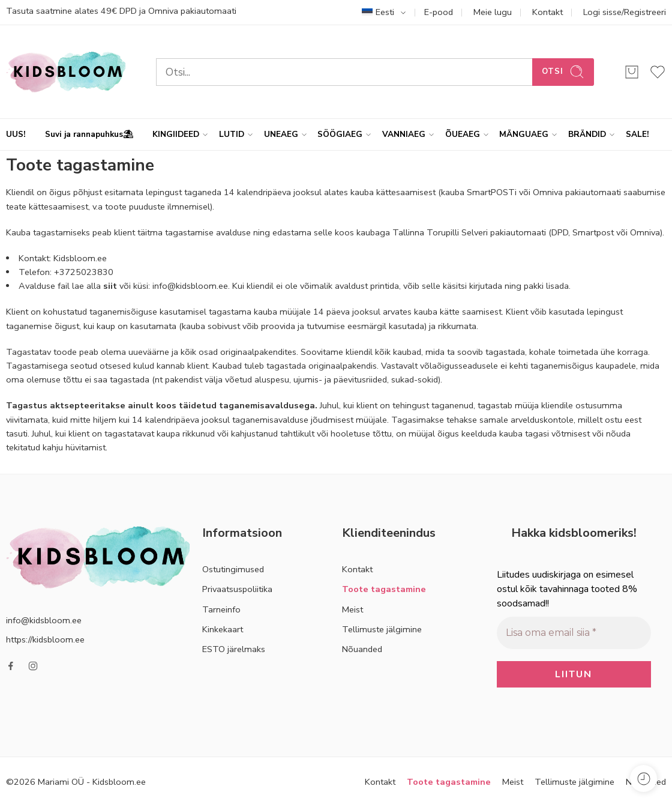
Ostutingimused (233, 569)
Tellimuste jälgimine (382, 629)
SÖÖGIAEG (340, 134)
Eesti (378, 12)
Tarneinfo (221, 609)
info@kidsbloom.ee (44, 620)
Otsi (563, 72)
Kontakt (547, 12)
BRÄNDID (587, 134)
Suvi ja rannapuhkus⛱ (89, 134)
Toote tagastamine (384, 589)
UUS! (16, 134)
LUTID (232, 134)
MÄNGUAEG (524, 134)
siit (110, 286)
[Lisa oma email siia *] (574, 633)
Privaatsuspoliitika (237, 589)
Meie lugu (493, 12)
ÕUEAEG (463, 134)
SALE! (637, 134)
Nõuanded (362, 649)
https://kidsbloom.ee (45, 639)
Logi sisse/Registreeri (625, 12)
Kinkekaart (223, 629)
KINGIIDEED (176, 134)
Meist (352, 609)
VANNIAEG (404, 134)
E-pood (439, 12)
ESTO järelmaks (234, 649)
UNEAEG (281, 134)
